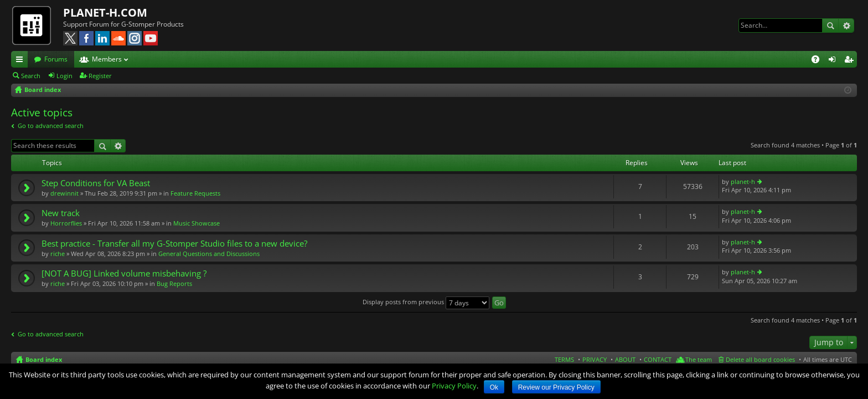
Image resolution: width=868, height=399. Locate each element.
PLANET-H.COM (105, 12)
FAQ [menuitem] (819, 61)
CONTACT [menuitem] (658, 359)
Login (64, 76)
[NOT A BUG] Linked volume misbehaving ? (124, 273)
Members (107, 59)
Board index (44, 359)
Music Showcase (197, 223)
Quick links (22, 61)
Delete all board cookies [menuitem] (760, 359)
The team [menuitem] (699, 359)
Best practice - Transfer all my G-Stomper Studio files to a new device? (174, 244)
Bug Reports (174, 283)
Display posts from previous (426, 302)
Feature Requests (195, 193)
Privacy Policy (454, 386)
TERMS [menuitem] (564, 359)
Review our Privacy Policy (556, 387)
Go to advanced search (51, 126)
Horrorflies (66, 223)
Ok (494, 387)
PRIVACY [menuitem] (595, 359)
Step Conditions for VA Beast (96, 183)
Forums (56, 59)
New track (61, 213)
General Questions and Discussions (209, 254)
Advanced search (846, 25)
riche (58, 254)
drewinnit (64, 193)
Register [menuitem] (851, 61)
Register (100, 76)
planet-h (743, 181)
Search (830, 25)
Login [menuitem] (834, 61)
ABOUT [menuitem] (625, 359)
